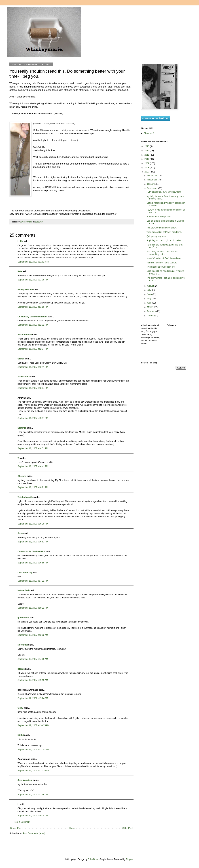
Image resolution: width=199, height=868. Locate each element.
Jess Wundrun (25, 780)
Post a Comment (22, 822)
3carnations (24, 377)
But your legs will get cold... (160, 217)
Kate (20, 271)
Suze (20, 533)
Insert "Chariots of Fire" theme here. (164, 258)
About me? (149, 133)
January (151, 316)
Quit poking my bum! (156, 236)
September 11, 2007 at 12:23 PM (33, 262)
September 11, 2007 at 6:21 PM (33, 487)
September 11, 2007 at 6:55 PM (33, 563)
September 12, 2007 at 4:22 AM (33, 659)
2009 (147, 163)
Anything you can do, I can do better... (165, 240)
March (150, 307)
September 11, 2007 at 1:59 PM (33, 307)
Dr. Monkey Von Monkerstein (32, 317)
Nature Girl (23, 590)
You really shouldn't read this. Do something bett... (162, 253)
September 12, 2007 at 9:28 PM (33, 816)
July (149, 290)
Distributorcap (25, 573)
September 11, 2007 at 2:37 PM (33, 349)
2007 (147, 172)
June (150, 294)
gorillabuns (23, 618)
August (151, 286)
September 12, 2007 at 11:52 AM (33, 750)
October (151, 184)
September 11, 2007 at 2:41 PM (33, 367)
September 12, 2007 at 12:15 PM (33, 771)
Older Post (127, 828)
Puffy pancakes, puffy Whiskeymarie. (164, 192)
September (153, 188)
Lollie (20, 241)
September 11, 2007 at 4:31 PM (33, 448)
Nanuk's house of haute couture (162, 263)
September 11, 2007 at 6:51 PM (33, 542)
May (149, 299)
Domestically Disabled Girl (31, 551)
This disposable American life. (161, 267)
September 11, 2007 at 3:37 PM (33, 418)
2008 (147, 168)
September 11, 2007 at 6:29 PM (33, 524)
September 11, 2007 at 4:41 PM (33, 466)
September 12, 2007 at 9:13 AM (33, 680)
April (150, 303)
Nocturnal (23, 645)
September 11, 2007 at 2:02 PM (33, 325)
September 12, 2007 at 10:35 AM (33, 725)
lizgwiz (21, 669)
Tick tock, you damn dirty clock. (162, 228)
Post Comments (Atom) (34, 833)
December (152, 176)
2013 (147, 146)
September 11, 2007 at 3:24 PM (33, 388)
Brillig (21, 735)
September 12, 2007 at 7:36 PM (33, 795)
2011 (147, 155)
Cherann (22, 476)
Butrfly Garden (25, 290)
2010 (147, 159)
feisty (20, 708)
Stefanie (22, 428)
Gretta (21, 359)
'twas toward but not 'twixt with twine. (164, 232)
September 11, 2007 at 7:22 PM (33, 581)
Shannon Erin (25, 335)
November (152, 180)
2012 (147, 151)
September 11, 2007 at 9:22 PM (33, 608)
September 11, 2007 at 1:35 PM (33, 280)
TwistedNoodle (25, 497)
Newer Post (16, 828)
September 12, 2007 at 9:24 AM (33, 698)
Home (72, 828)
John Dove (93, 859)
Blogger (130, 859)
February (152, 311)
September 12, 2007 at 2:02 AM (33, 635)
